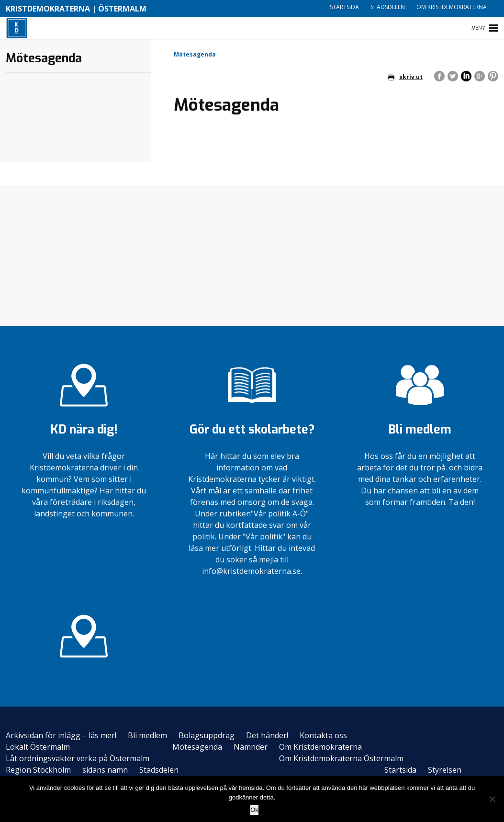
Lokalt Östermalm (38, 747)
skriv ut (405, 77)
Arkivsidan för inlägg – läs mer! (61, 735)
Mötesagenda (197, 747)
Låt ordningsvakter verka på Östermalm (78, 758)
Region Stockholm (38, 770)
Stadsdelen (388, 7)
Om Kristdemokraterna (452, 7)
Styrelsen (445, 770)
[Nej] (492, 799)
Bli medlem (147, 735)
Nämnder (251, 747)
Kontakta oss (323, 735)
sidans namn (105, 770)
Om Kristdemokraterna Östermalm (341, 758)
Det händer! (267, 735)
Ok (254, 810)
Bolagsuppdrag (207, 735)
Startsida (344, 7)
